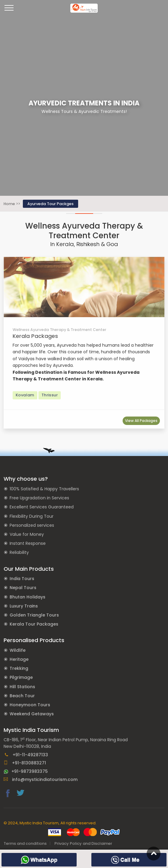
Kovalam (25, 395)
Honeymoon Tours (30, 705)
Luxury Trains (24, 606)
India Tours (22, 579)
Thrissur (50, 395)
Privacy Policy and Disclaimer (83, 843)
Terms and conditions (25, 843)
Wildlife (18, 650)
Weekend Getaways (32, 714)
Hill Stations (22, 687)
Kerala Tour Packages (34, 624)
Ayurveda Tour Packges (50, 204)
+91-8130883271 (25, 763)
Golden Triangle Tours (34, 615)
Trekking (19, 668)
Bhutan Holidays (27, 597)
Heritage (19, 659)
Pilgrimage (21, 677)
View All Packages (141, 421)
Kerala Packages (35, 336)
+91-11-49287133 (26, 755)
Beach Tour (22, 696)
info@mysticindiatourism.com (41, 779)
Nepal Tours (23, 588)
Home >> (12, 204)
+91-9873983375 (26, 771)
